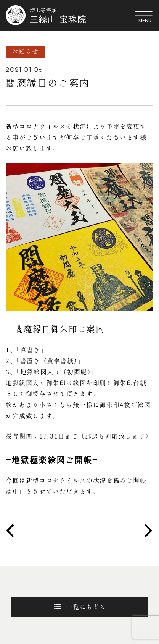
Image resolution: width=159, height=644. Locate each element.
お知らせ (25, 52)
